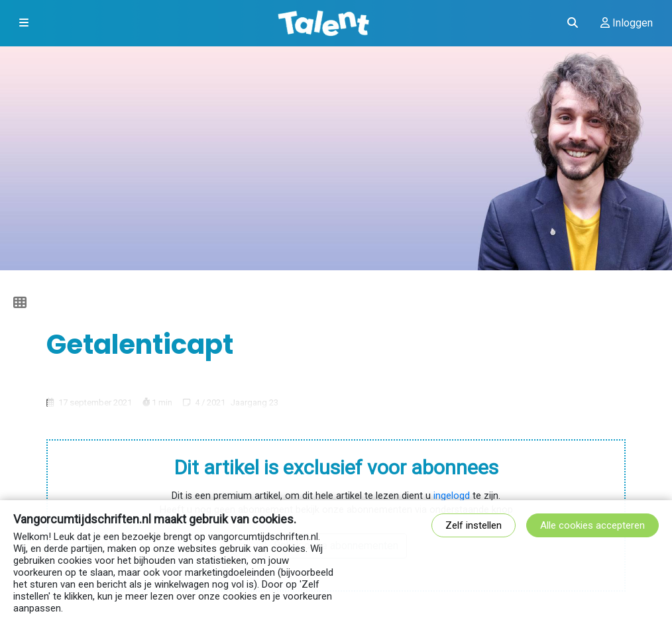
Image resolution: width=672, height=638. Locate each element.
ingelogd (452, 496)
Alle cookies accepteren (592, 525)
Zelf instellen (474, 525)
